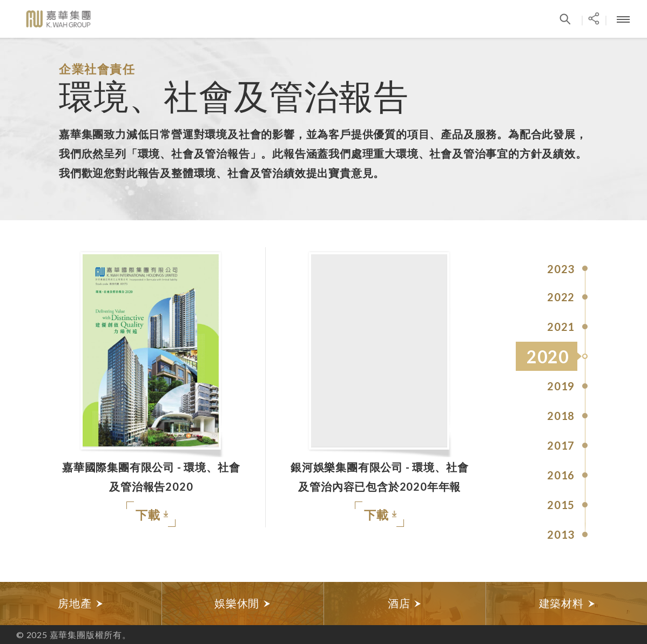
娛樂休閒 (243, 603)
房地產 (80, 603)
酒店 (405, 603)
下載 (152, 516)
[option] (81, 604)
